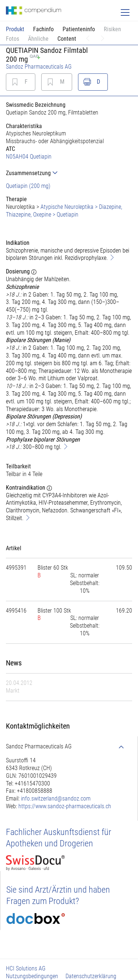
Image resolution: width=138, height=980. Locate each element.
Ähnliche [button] (38, 39)
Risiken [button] (112, 29)
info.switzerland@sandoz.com (56, 798)
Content (67, 39)
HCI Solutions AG (26, 968)
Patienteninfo (79, 29)
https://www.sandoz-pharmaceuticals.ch (65, 806)
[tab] (69, 173)
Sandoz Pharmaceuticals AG (39, 67)
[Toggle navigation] (125, 12)
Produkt (15, 29)
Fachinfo (43, 29)
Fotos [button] (13, 39)
